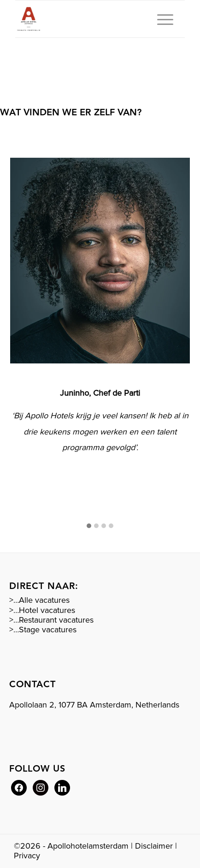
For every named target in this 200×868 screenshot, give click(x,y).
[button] (89, 526)
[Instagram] (41, 787)
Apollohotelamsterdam (88, 846)
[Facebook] (19, 787)
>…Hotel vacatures (42, 610)
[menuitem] (161, 19)
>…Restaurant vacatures (51, 620)
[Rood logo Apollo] (83, 19)
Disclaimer (154, 846)
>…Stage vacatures (43, 630)
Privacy (27, 856)
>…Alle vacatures (39, 600)
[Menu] (161, 19)
